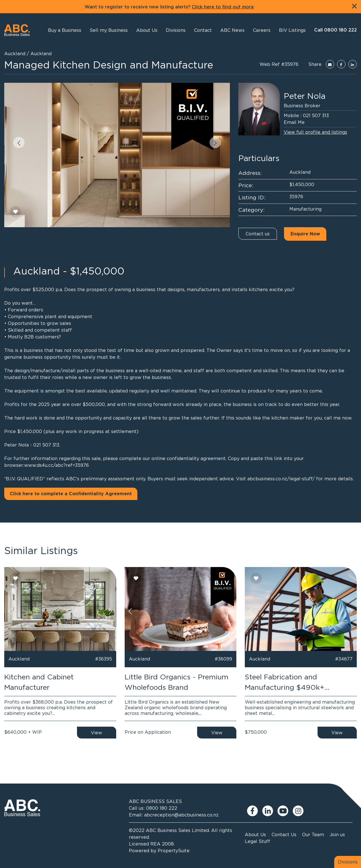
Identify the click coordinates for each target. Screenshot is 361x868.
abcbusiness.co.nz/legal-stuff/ (281, 479)
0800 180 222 (162, 808)
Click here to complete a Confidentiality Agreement (71, 494)
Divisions (348, 862)
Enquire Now (305, 234)
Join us (337, 834)
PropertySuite (174, 851)
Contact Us (284, 834)
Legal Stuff (257, 841)
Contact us (258, 234)
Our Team (313, 834)
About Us (255, 834)
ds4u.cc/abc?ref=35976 (63, 465)
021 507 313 (316, 115)
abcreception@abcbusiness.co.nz (181, 815)
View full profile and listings (315, 132)
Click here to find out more (223, 7)
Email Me (294, 122)
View (96, 733)
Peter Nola (305, 96)
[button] (147, 30)
